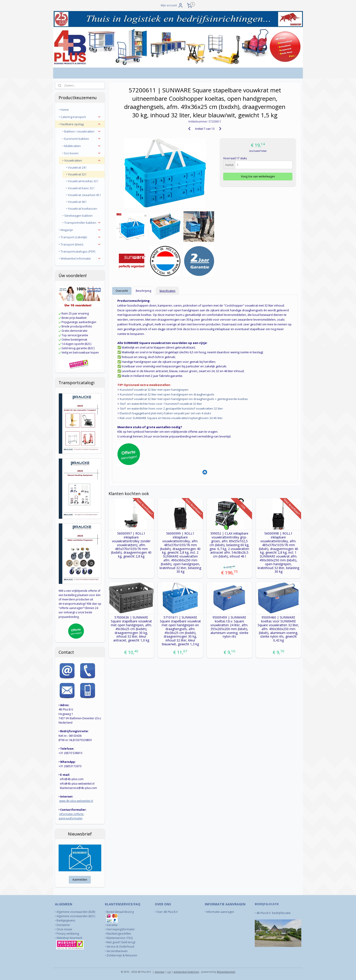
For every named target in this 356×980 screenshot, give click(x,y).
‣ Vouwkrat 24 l (76, 167)
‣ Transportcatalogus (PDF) (77, 251)
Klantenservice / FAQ (120, 938)
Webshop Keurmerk (70, 938)
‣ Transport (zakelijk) (80, 237)
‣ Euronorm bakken (82, 139)
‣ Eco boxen (82, 153)
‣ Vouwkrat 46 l (76, 202)
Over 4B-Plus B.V (167, 912)
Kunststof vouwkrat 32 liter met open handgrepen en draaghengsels (167, 394)
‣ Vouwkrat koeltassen (82, 209)
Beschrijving (143, 291)
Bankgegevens (66, 920)
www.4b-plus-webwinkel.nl (76, 801)
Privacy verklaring (68, 934)
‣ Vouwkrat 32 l (76, 174)
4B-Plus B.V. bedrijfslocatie (273, 913)
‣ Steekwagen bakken (78, 216)
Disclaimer (63, 925)
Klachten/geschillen (119, 934)
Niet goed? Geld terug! (121, 942)
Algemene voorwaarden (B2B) (76, 912)
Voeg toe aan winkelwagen (258, 176)
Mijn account (172, 5)
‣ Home (64, 110)
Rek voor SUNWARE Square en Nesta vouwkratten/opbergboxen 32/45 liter (171, 418)
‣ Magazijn (80, 230)
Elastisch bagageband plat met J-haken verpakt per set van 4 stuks (165, 413)
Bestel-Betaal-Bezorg (120, 912)
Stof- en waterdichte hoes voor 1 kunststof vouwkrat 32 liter (161, 404)
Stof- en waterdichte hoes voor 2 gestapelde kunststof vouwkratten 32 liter (171, 408)
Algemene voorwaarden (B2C (75, 916)
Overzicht (122, 291)
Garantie (112, 925)
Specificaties (167, 291)
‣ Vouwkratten (82, 160)
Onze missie (64, 929)
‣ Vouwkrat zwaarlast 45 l (83, 195)
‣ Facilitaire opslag (80, 124)
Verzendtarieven (117, 951)
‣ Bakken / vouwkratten (82, 131)
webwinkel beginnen (186, 972)
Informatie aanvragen (221, 912)
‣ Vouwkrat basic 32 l (80, 188)
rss (169, 972)
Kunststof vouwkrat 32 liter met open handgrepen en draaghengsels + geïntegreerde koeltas (184, 399)
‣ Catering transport (80, 117)
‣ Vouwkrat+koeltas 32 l (82, 181)
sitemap (159, 972)
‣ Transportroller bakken (82, 223)
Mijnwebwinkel (226, 972)
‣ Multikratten (82, 146)
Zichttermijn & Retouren (122, 955)
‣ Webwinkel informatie (80, 258)
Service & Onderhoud (120, 947)
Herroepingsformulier (121, 929)
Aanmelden (80, 880)
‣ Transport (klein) (80, 244)
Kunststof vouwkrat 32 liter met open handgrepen (154, 390)
